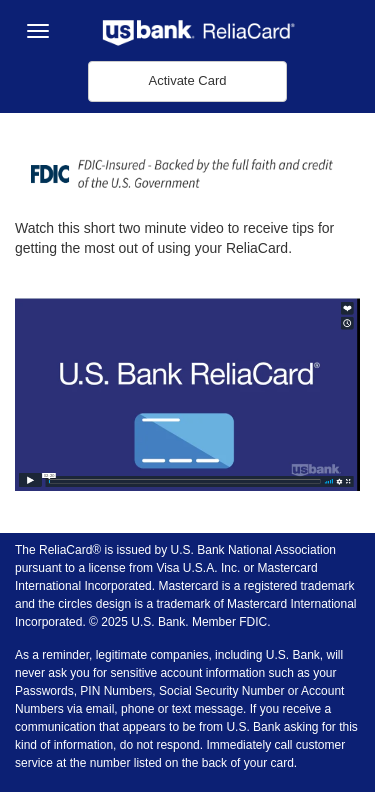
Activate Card (187, 80)
